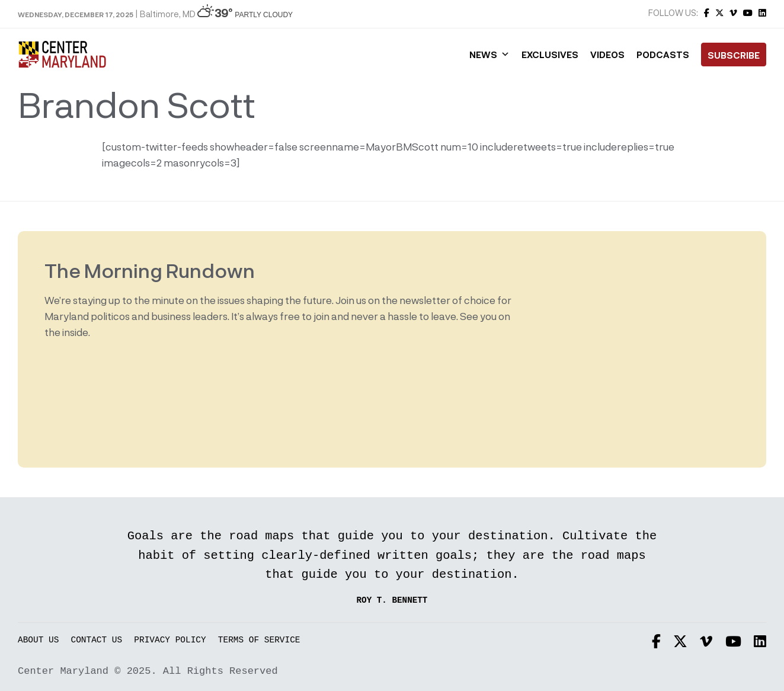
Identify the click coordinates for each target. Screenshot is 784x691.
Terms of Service (259, 640)
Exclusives (550, 55)
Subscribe (734, 55)
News (489, 55)
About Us (38, 640)
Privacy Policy (170, 640)
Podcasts (663, 55)
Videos (607, 55)
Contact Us (97, 640)
